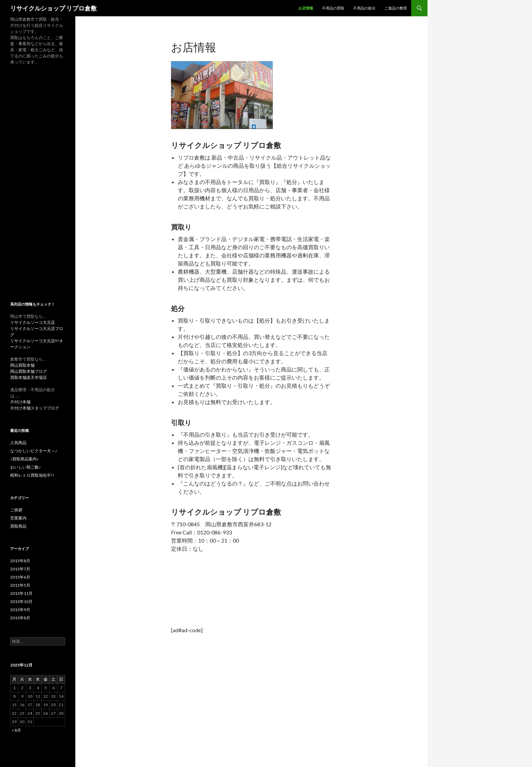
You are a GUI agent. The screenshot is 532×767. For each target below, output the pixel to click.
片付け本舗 (20, 402)
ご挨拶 (16, 510)
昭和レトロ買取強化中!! (32, 475)
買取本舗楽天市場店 (28, 377)
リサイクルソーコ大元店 (33, 322)
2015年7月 (20, 569)
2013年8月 (20, 618)
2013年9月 (20, 610)
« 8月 (16, 730)
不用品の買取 (333, 8)
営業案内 (18, 518)
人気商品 (18, 443)
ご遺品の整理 (396, 8)
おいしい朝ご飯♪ (25, 467)
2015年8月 (20, 561)
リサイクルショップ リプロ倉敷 (53, 8)
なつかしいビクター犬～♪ (34, 451)
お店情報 (306, 8)
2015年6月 (20, 577)
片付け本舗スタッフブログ (35, 408)
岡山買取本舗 (22, 365)
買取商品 (18, 526)
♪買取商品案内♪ (24, 459)
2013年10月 (21, 601)
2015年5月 (20, 585)
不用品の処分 (364, 8)
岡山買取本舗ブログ (28, 371)
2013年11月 (21, 593)
